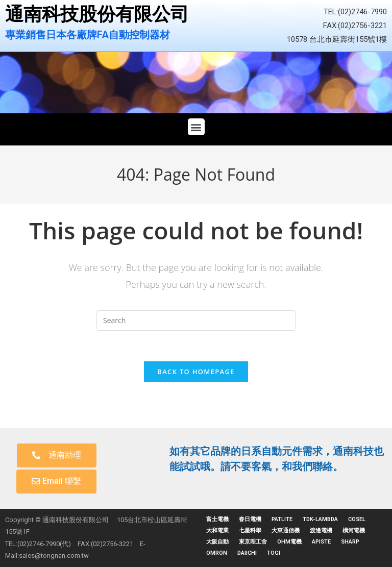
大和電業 (217, 531)
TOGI (274, 553)
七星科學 (250, 531)
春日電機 (250, 519)
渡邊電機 (321, 531)
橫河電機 (354, 531)
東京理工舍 (253, 542)
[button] (196, 127)
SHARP (350, 542)
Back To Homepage (196, 372)
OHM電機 (289, 542)
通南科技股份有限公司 (97, 14)
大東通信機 (286, 531)
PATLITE (282, 519)
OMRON (217, 553)
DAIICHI (247, 553)
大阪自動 (217, 542)
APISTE (321, 542)
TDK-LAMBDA (320, 519)
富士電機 (217, 519)
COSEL (357, 519)
